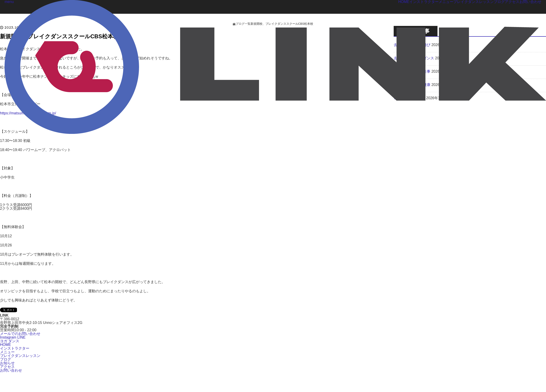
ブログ (6, 359)
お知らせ (7, 363)
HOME (6, 345)
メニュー (7, 352)
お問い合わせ (11, 370)
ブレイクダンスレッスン (20, 356)
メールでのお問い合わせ (20, 334)
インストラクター (15, 348)
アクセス (7, 367)
